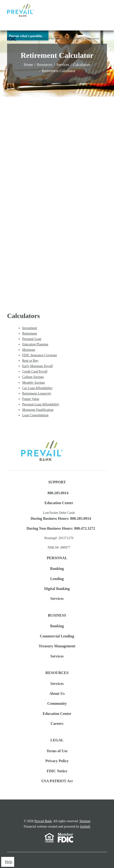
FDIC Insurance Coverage (40, 355)
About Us (57, 694)
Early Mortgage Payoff (37, 366)
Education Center (59, 503)
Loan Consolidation (35, 415)
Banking (57, 569)
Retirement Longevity (37, 393)
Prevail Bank (43, 821)
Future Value (31, 399)
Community (57, 703)
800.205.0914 (58, 493)
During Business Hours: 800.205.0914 (61, 518)
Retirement (30, 333)
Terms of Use (57, 751)
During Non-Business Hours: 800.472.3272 (61, 528)
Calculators (82, 65)
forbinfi (85, 827)
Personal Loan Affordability (41, 404)
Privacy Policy (57, 761)
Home (28, 65)
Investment (30, 328)
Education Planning (35, 344)
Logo (20, 10)
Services (63, 65)
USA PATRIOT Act (57, 781)
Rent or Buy (30, 361)
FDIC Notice (57, 771)
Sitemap (85, 821)
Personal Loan (32, 339)
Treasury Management (57, 646)
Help (9, 862)
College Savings (33, 377)
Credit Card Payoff (35, 372)
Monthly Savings (34, 383)
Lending (57, 579)
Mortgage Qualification (38, 410)
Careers (57, 724)
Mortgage (29, 350)
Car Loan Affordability (37, 388)
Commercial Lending (57, 636)
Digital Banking (57, 589)
